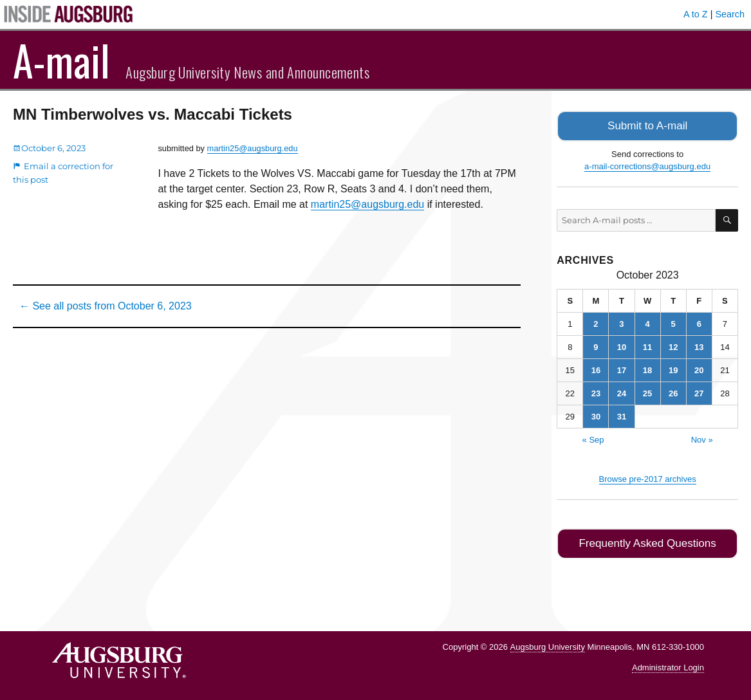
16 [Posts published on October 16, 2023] (596, 369)
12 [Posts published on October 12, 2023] (673, 346)
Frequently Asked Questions (648, 541)
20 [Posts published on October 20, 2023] (699, 369)
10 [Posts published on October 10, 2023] (622, 346)
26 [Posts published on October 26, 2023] (673, 392)
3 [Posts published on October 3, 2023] (621, 323)
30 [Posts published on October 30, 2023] (596, 415)
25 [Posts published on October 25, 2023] (647, 392)
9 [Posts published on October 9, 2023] (596, 346)
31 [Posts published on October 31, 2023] (622, 415)
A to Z (696, 14)
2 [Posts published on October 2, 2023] (596, 323)
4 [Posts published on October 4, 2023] (647, 323)
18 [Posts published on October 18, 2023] (647, 369)
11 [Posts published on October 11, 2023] (647, 346)
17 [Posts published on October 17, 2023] (622, 369)
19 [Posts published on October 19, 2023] (673, 369)
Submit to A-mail (647, 125)
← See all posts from (106, 306)
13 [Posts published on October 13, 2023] (699, 346)
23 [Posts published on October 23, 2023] (596, 392)
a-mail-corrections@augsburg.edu (647, 165)
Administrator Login (668, 665)
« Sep (593, 438)
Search (730, 14)
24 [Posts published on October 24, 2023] (622, 392)
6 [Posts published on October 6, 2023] (699, 323)
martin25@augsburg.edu (253, 148)
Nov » (702, 438)
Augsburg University (548, 644)
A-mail (61, 60)
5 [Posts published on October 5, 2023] (673, 323)
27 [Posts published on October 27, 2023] (699, 392)
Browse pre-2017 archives (648, 478)
